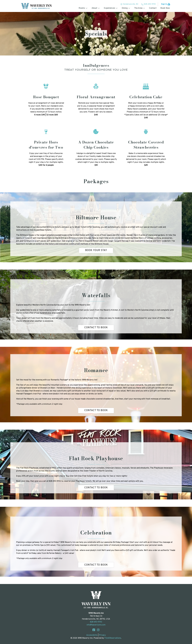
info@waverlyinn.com (96, 625)
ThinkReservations (113, 638)
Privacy (102, 635)
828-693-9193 (148, 4)
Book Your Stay (96, 250)
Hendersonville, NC (129, 4)
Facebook (94, 630)
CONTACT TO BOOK (96, 328)
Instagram (98, 630)
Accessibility (92, 635)
